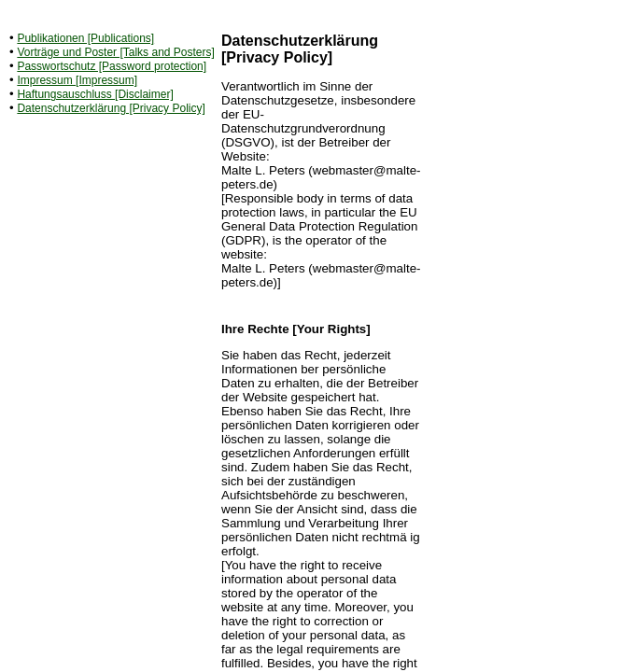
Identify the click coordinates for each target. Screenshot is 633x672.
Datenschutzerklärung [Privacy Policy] (111, 108)
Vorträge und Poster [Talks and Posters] (115, 52)
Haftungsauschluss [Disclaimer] (95, 94)
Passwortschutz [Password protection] (112, 66)
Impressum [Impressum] (77, 80)
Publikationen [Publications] (85, 38)
